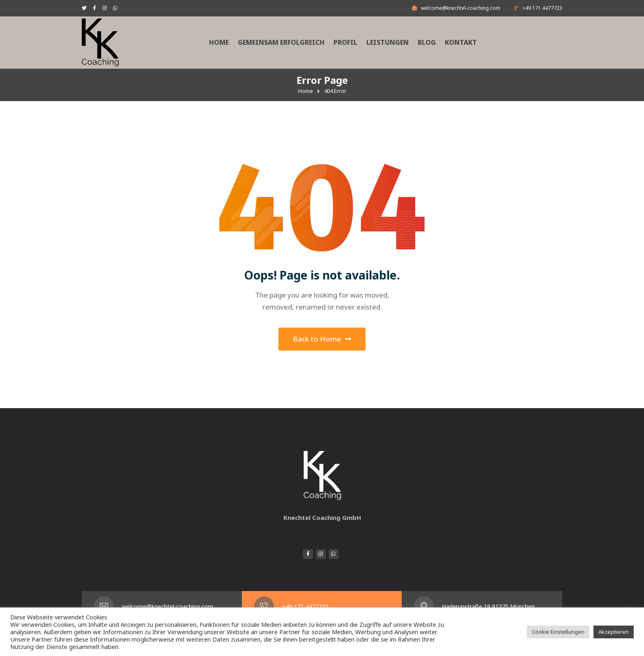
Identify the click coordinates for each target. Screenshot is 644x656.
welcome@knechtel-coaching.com (168, 606)
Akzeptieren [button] (614, 632)
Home (306, 91)
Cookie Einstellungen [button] (558, 632)
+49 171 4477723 (305, 606)
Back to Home (322, 339)
